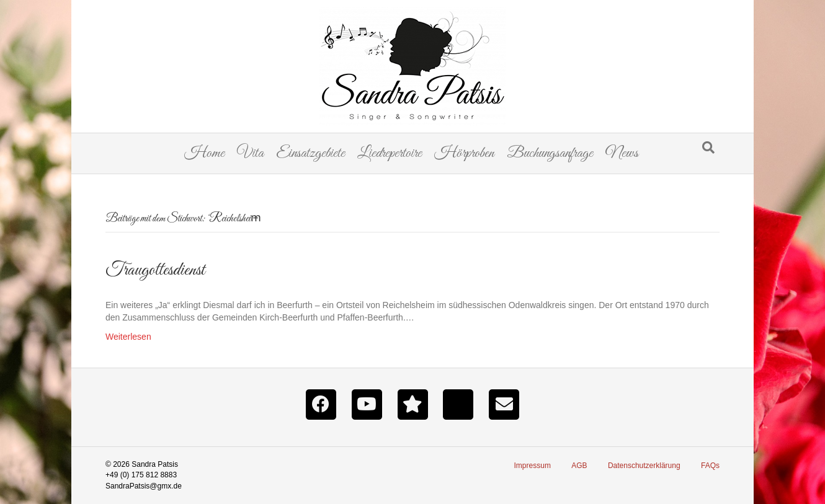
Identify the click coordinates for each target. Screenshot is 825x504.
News (622, 153)
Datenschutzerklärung (644, 466)
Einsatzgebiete (310, 153)
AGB (579, 466)
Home (204, 153)
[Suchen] (708, 148)
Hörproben (464, 153)
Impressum (533, 466)
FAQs (710, 466)
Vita (250, 153)
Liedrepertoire (390, 153)
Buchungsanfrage (550, 153)
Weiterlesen (128, 337)
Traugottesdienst (155, 270)
